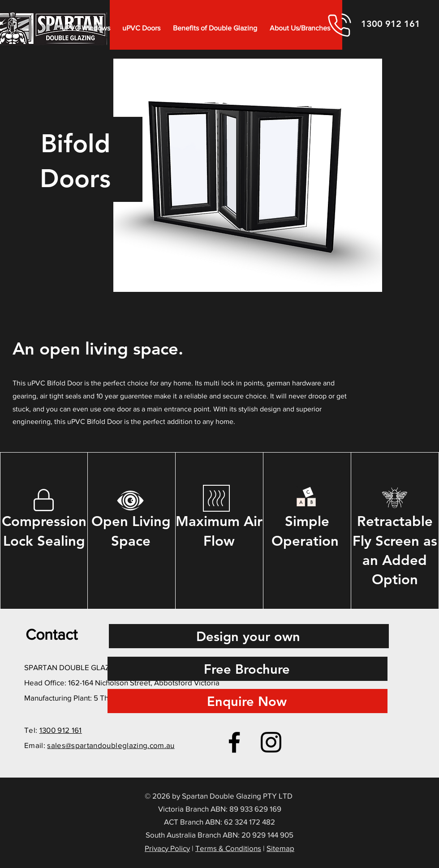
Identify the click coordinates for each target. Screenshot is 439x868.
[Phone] (339, 25)
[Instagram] (271, 742)
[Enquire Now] (247, 701)
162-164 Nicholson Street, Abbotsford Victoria (144, 682)
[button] (86, 28)
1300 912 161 (61, 730)
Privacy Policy (167, 848)
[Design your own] (249, 636)
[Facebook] (234, 742)
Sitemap (280, 848)
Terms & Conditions (228, 848)
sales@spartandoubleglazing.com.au (111, 745)
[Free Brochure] (247, 669)
